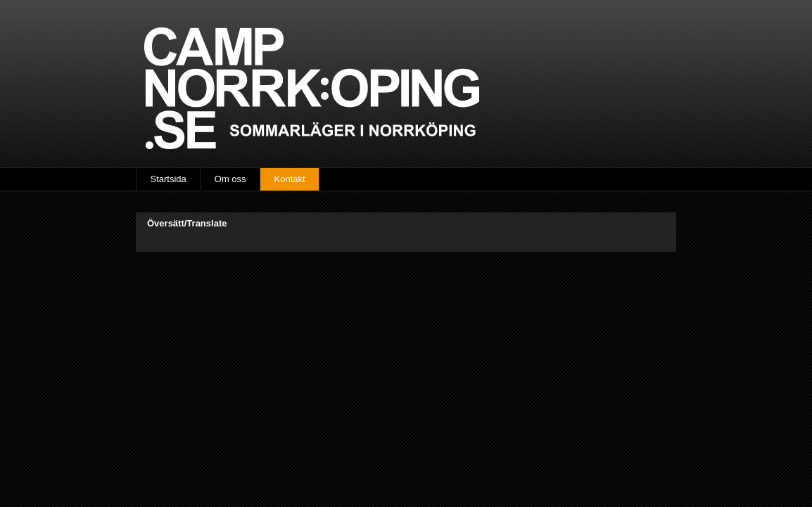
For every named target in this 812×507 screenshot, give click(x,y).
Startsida (169, 179)
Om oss (230, 179)
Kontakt (290, 179)
